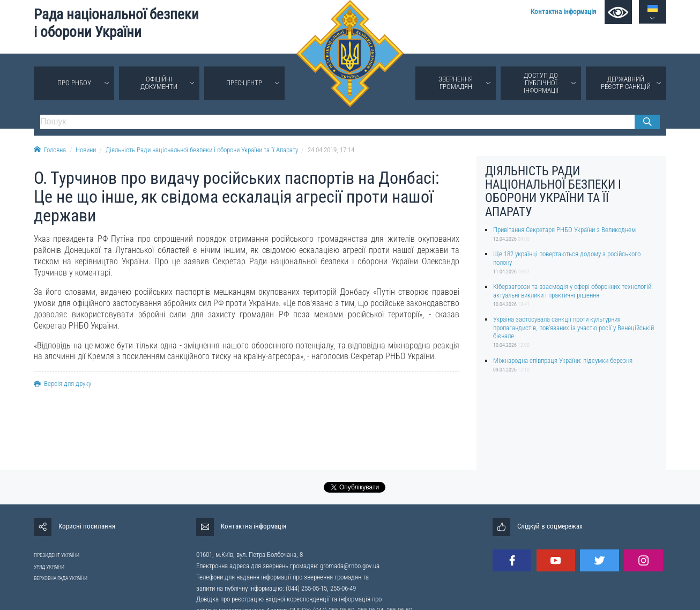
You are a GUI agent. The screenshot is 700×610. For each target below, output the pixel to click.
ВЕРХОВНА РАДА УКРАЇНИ (61, 578)
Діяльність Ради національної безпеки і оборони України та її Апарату (202, 150)
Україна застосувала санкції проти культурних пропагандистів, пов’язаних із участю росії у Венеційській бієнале (574, 328)
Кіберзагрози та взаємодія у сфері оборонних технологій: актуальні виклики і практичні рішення (573, 291)
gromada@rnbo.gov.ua (350, 566)
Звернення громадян (456, 83)
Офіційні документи (159, 83)
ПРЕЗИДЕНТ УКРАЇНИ (57, 555)
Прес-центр (244, 83)
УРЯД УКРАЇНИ (49, 567)
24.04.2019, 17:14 (331, 150)
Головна (50, 150)
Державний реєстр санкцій (626, 83)
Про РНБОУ (74, 83)
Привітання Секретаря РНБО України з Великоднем (564, 230)
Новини (86, 150)
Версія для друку (62, 384)
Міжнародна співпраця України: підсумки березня (563, 360)
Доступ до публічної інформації (541, 83)
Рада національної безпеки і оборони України (116, 23)
